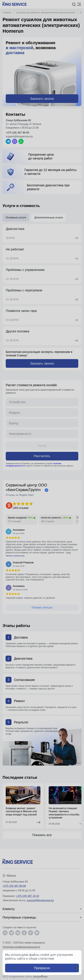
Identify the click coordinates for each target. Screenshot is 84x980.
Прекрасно (42, 968)
